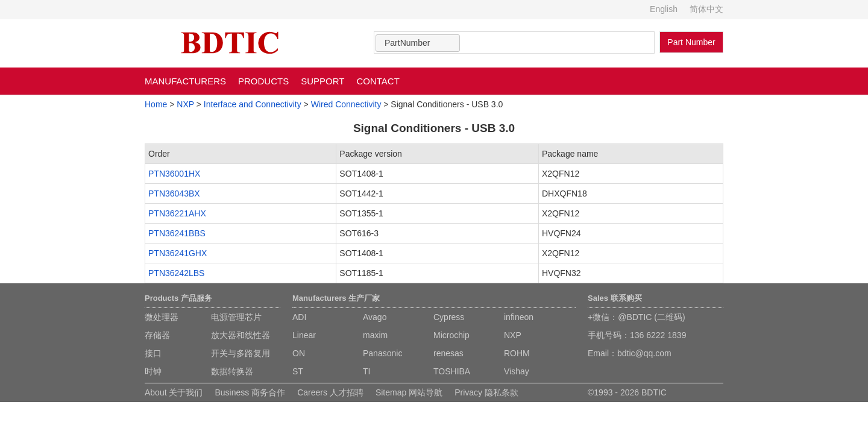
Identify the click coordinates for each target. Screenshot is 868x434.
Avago (375, 317)
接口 (153, 353)
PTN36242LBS (176, 273)
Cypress (449, 317)
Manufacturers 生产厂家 (336, 298)
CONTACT (378, 81)
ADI (299, 317)
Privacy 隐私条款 (486, 392)
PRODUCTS (263, 81)
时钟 (153, 371)
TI (366, 371)
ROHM (517, 353)
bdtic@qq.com (644, 353)
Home (156, 104)
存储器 (157, 335)
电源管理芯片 (236, 317)
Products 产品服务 (178, 298)
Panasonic (382, 353)
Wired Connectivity (346, 104)
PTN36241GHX (178, 253)
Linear (304, 335)
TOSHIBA (452, 371)
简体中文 (706, 9)
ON (299, 353)
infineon (519, 317)
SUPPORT (322, 81)
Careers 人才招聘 (330, 392)
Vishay (517, 371)
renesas (448, 353)
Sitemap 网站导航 (409, 392)
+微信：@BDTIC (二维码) (637, 317)
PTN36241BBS (177, 233)
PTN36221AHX (177, 213)
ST (298, 371)
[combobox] (418, 43)
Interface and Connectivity (253, 104)
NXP (185, 104)
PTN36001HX (174, 174)
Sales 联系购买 (615, 298)
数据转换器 (232, 371)
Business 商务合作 (250, 392)
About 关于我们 (174, 392)
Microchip (451, 335)
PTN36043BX (174, 193)
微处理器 (162, 317)
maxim (375, 335)
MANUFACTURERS (185, 81)
